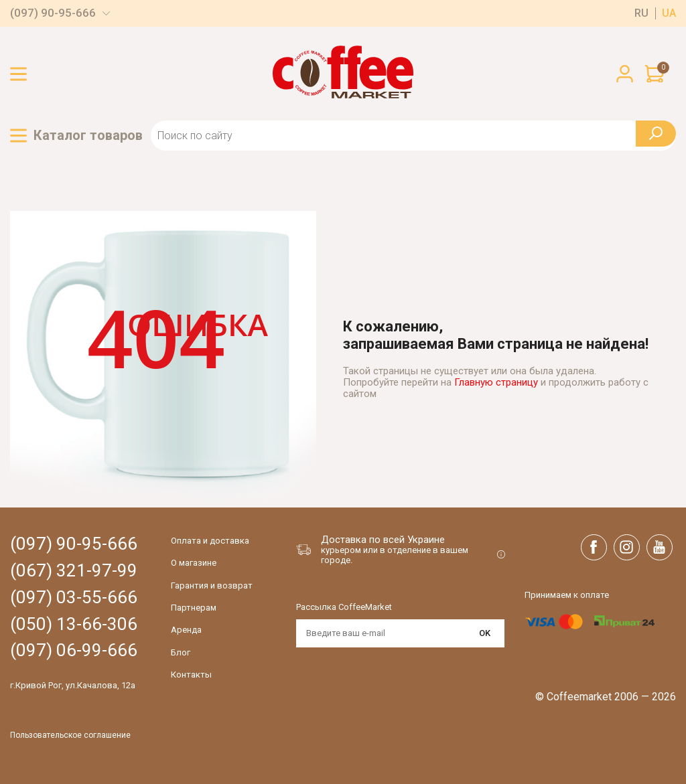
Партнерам (194, 608)
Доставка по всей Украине (383, 540)
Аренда (186, 630)
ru (641, 13)
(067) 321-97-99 (74, 571)
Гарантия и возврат (212, 585)
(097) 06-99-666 (74, 650)
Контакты (191, 675)
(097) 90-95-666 (53, 13)
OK (485, 633)
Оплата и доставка (210, 541)
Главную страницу (496, 382)
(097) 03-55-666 (74, 598)
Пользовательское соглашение (70, 735)
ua (669, 13)
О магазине (194, 563)
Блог (181, 652)
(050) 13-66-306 (74, 624)
